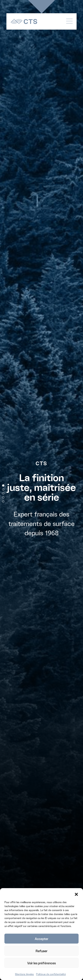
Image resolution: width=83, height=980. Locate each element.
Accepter (41, 939)
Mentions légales (24, 974)
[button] (76, 894)
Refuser (41, 951)
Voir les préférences (41, 963)
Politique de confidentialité (51, 974)
